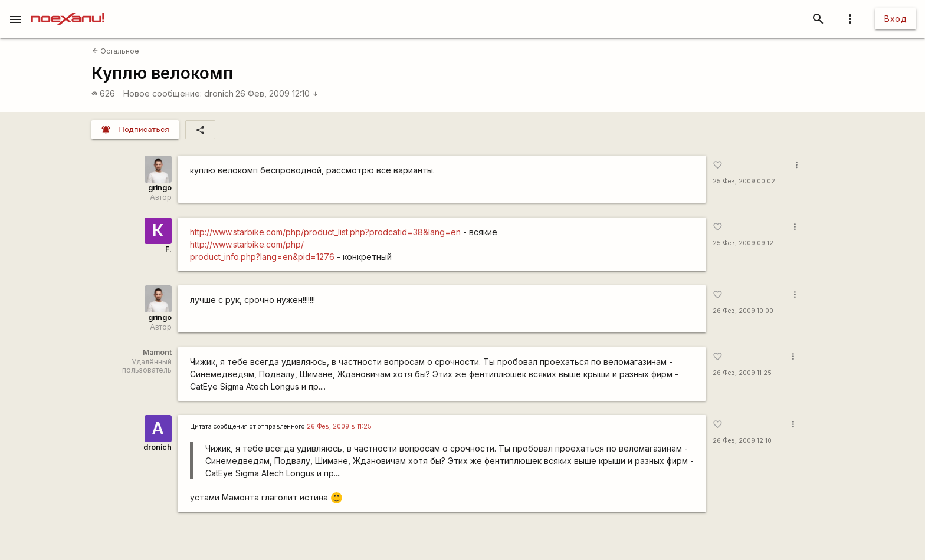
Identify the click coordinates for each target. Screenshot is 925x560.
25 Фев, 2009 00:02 (744, 181)
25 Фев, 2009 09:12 (743, 243)
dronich (219, 93)
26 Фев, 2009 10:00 (743, 311)
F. (168, 249)
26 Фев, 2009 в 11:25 (339, 426)
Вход (896, 19)
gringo (160, 188)
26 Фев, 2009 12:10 (277, 93)
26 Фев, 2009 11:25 (742, 373)
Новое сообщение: (163, 93)
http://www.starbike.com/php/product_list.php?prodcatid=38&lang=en (325, 232)
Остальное (116, 51)
